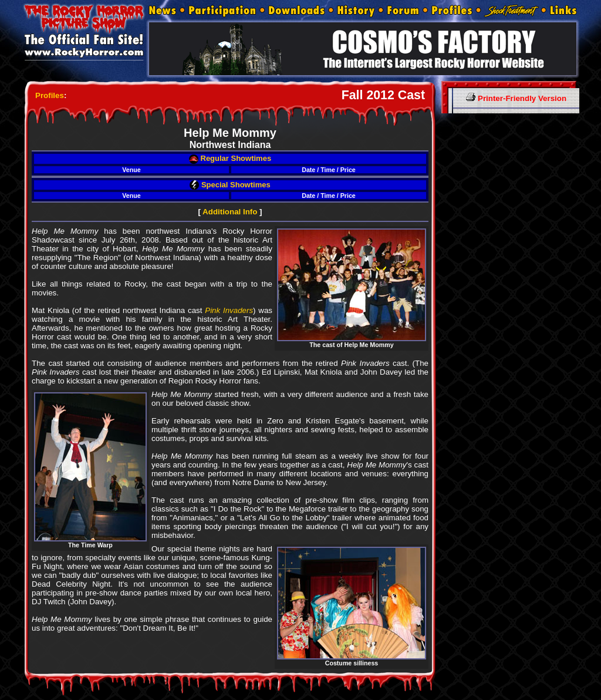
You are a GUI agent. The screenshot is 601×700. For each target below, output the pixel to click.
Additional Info (230, 212)
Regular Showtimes (230, 158)
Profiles (50, 95)
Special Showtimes (230, 185)
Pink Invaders (229, 310)
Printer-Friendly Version (516, 98)
